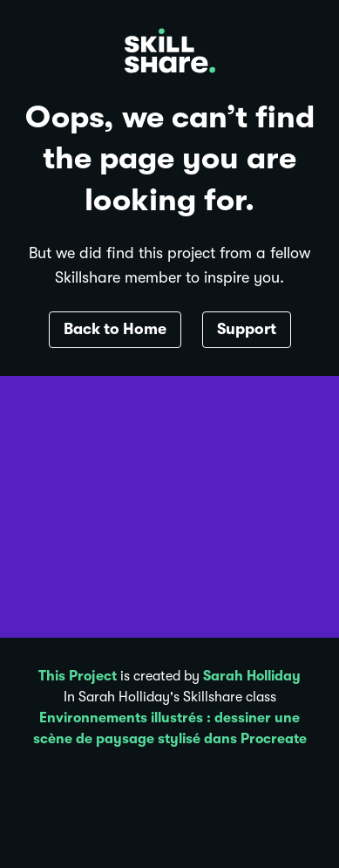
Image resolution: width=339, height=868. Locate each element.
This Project (78, 676)
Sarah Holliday (252, 676)
